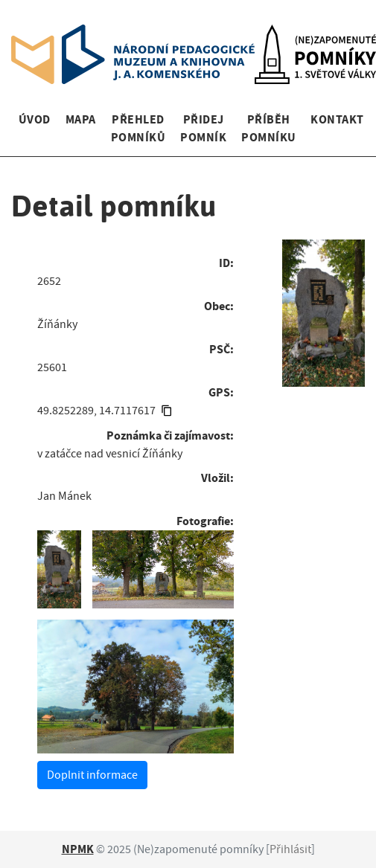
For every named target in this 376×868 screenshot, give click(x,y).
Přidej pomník (203, 128)
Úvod (35, 119)
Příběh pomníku (268, 128)
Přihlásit (290, 849)
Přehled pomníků (138, 128)
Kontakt (337, 119)
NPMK (78, 849)
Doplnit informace (92, 775)
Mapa (81, 119)
